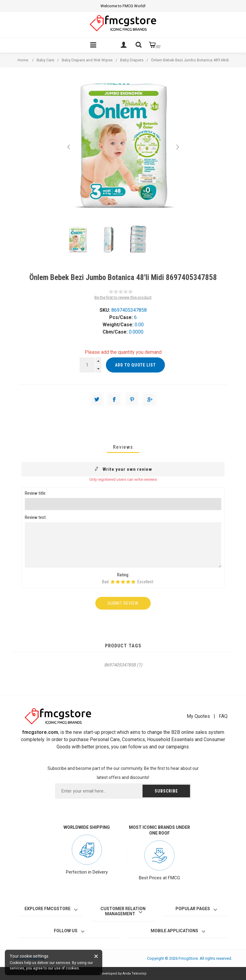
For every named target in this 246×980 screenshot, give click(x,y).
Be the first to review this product (123, 297)
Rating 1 (113, 582)
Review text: (36, 517)
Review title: (36, 493)
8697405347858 (120, 665)
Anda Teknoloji (134, 973)
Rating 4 (128, 582)
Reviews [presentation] (123, 447)
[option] (78, 240)
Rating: (123, 575)
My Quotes (198, 716)
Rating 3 (123, 582)
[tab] (123, 447)
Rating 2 (118, 582)
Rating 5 (133, 582)
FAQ (223, 716)
